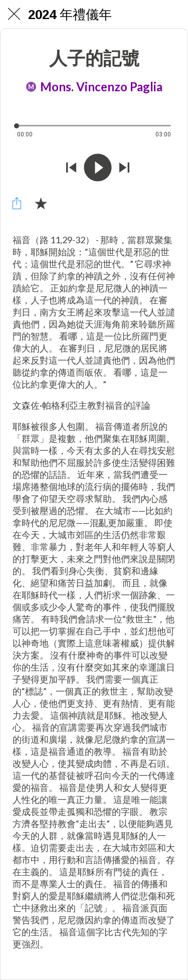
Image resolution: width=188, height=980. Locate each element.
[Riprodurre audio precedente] (71, 169)
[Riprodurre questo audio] (98, 169)
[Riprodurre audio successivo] (124, 169)
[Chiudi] (14, 14)
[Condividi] (17, 203)
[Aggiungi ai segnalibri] (41, 203)
